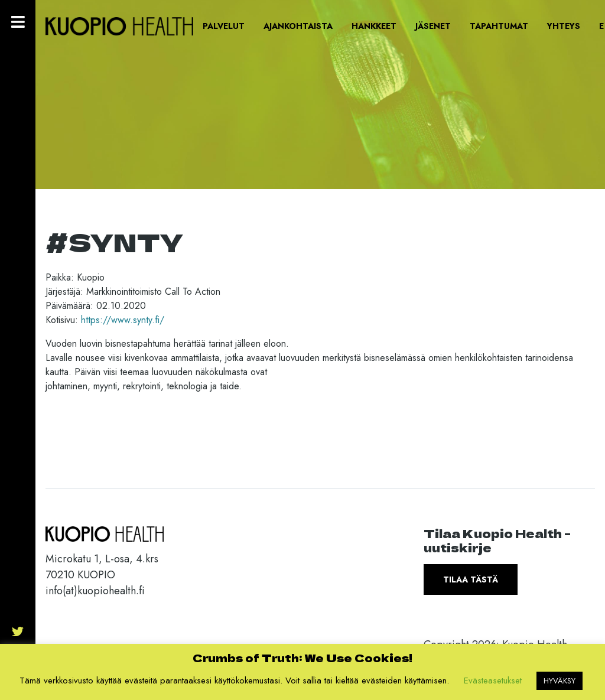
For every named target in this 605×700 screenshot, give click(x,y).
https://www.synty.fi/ (123, 320)
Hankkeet (374, 26)
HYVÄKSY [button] (560, 681)
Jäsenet (433, 26)
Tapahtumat (499, 26)
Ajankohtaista (298, 26)
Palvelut (224, 26)
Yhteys (564, 26)
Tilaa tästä (471, 579)
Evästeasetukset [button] (493, 681)
